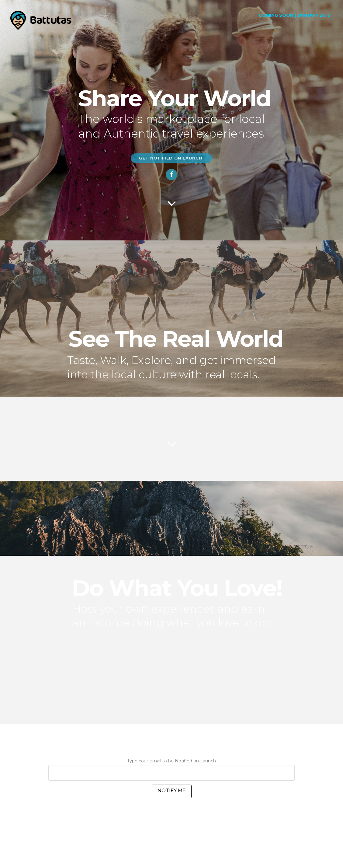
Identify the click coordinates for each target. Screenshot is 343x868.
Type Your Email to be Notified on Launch (171, 767)
